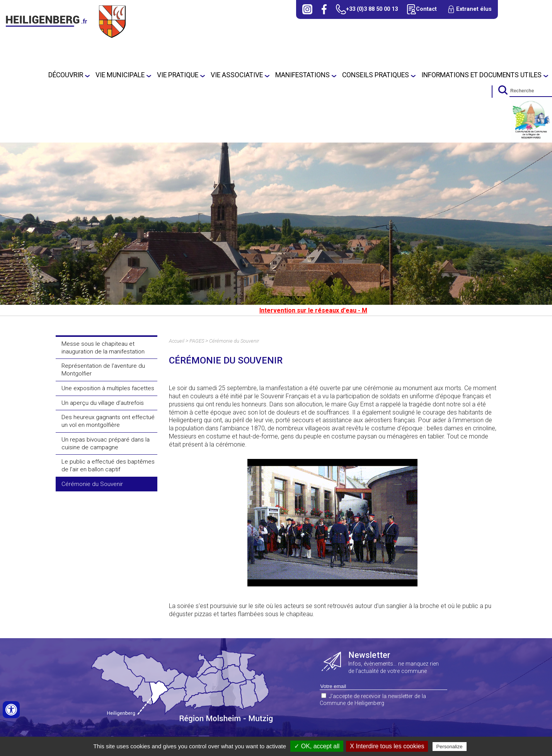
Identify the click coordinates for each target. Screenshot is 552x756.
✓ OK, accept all (317, 746)
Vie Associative (237, 75)
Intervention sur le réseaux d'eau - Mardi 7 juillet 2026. (346, 310)
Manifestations (302, 75)
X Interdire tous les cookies (387, 746)
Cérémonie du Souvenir (92, 484)
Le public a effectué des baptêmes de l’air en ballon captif (108, 465)
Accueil (177, 341)
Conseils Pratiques (376, 75)
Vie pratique (178, 75)
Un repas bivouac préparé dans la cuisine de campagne (106, 443)
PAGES (197, 341)
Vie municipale (120, 75)
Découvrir (66, 75)
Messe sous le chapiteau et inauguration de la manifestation (103, 348)
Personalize (450, 747)
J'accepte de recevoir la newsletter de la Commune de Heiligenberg (373, 700)
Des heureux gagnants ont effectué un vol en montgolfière (108, 421)
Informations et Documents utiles (481, 75)
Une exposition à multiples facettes (108, 388)
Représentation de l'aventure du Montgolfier (103, 370)
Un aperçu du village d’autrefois (103, 403)
